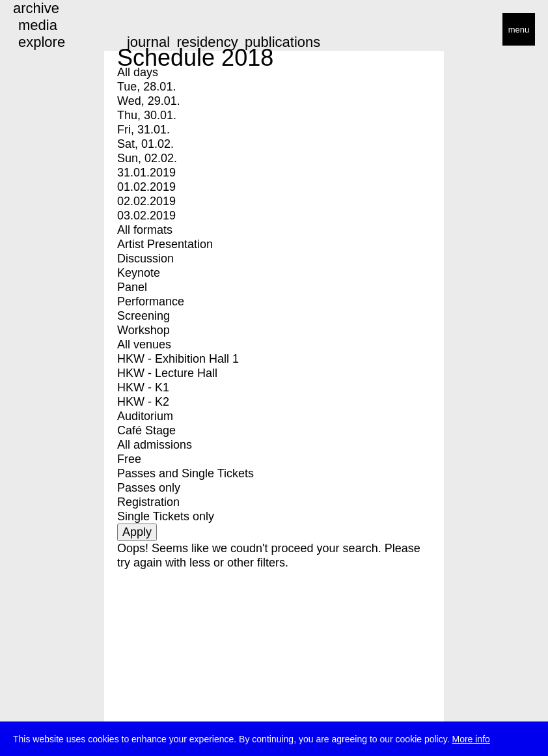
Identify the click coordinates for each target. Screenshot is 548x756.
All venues (144, 344)
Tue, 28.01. (146, 87)
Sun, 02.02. (147, 158)
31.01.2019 (146, 173)
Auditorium (145, 416)
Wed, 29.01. (149, 101)
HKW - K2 (143, 402)
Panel (132, 287)
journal (148, 42)
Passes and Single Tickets (185, 473)
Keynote (139, 273)
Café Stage (146, 430)
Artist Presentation (165, 244)
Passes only (149, 488)
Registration (148, 502)
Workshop (144, 330)
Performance (151, 301)
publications (282, 42)
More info (471, 740)
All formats (145, 230)
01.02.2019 (146, 187)
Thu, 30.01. (147, 115)
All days (138, 72)
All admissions (155, 445)
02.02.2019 (146, 201)
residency (207, 42)
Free (129, 459)
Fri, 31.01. (144, 130)
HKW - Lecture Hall (167, 373)
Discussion (145, 259)
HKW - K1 (143, 387)
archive (36, 8)
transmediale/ (51, 30)
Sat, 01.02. (145, 144)
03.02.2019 (146, 216)
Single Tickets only (166, 516)
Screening (144, 316)
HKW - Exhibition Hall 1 (178, 359)
